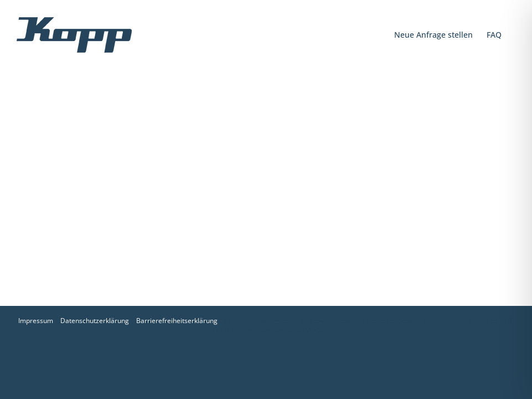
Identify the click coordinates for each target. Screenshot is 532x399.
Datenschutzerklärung (95, 321)
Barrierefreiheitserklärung (177, 321)
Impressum (36, 321)
